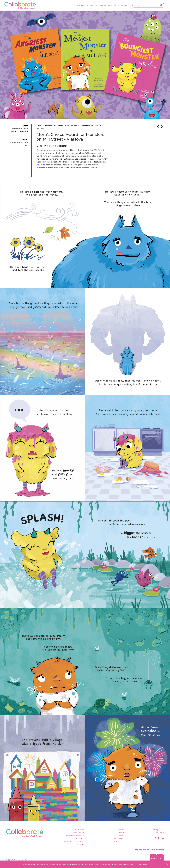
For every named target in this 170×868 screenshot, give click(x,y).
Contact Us (119, 841)
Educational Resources (74, 841)
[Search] (146, 5)
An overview (92, 5)
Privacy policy (142, 864)
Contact (124, 5)
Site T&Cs (160, 833)
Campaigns (79, 839)
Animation (17, 129)
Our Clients (119, 839)
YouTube (41, 165)
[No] (167, 864)
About (121, 833)
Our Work (81, 5)
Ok (132, 864)
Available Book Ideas (75, 836)
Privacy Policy (158, 830)
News (110, 5)
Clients (116, 5)
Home (40, 126)
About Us (102, 5)
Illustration (23, 132)
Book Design (78, 833)
